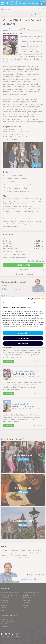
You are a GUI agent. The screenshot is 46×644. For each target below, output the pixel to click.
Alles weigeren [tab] (23, 344)
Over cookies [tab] (23, 303)
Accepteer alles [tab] (23, 333)
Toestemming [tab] (8, 303)
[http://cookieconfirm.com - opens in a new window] (36, 299)
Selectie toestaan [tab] (23, 338)
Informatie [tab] (38, 303)
